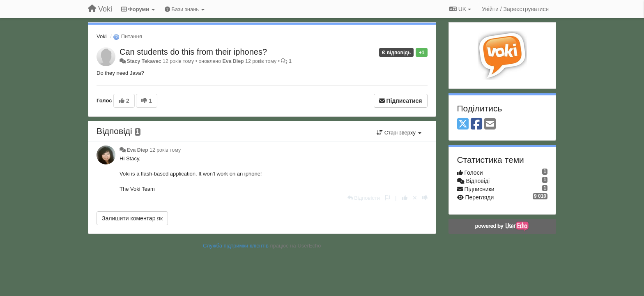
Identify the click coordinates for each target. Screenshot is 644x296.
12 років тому (165, 150)
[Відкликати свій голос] (415, 198)
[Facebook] (476, 124)
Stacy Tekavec (144, 61)
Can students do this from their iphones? (193, 52)
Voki (102, 36)
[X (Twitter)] (463, 124)
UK (460, 9)
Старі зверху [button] (399, 133)
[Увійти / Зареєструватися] (515, 9)
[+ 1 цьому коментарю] (405, 198)
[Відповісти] (364, 198)
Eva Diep (233, 61)
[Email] (490, 124)
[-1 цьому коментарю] (425, 198)
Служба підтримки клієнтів (236, 246)
